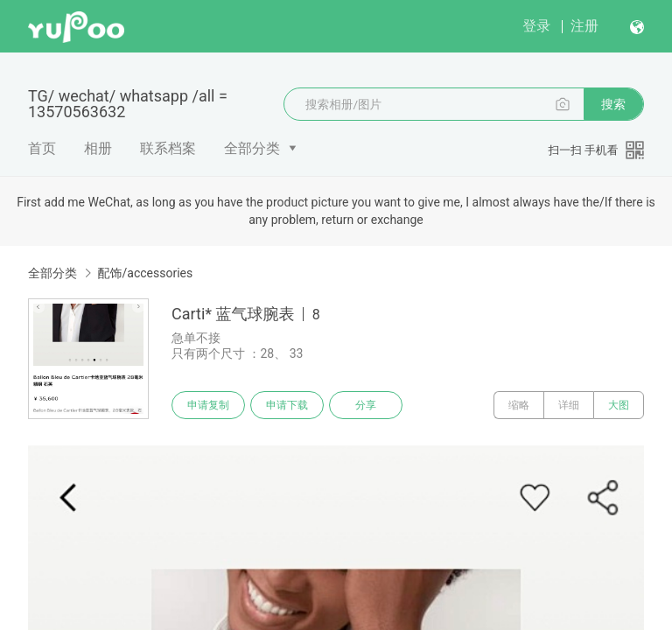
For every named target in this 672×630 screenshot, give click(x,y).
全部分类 (252, 148)
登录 (536, 26)
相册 (98, 148)
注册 (584, 26)
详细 (569, 405)
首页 (42, 148)
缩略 (519, 405)
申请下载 (287, 405)
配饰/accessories (145, 273)
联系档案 (168, 148)
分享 (366, 405)
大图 (619, 405)
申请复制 (208, 405)
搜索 (613, 104)
